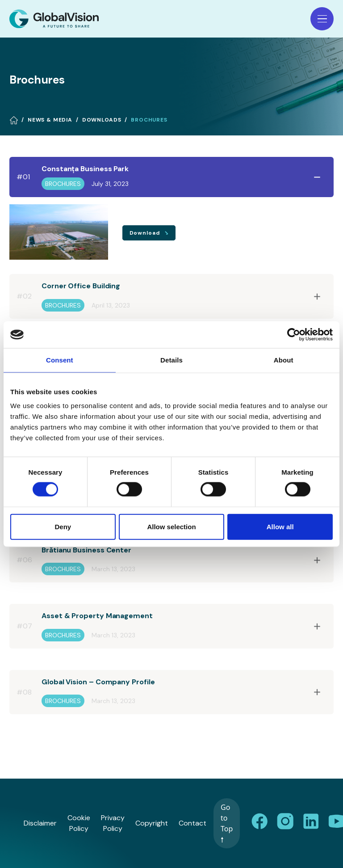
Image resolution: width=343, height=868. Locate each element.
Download (146, 233)
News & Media (50, 120)
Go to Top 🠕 (227, 823)
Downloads (102, 120)
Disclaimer (40, 823)
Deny (63, 526)
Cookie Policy (79, 823)
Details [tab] (171, 360)
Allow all (280, 526)
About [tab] (284, 360)
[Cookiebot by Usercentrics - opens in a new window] (294, 335)
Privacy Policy (113, 823)
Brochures (149, 120)
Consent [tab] (60, 360)
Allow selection (171, 526)
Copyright (152, 823)
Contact (192, 823)
